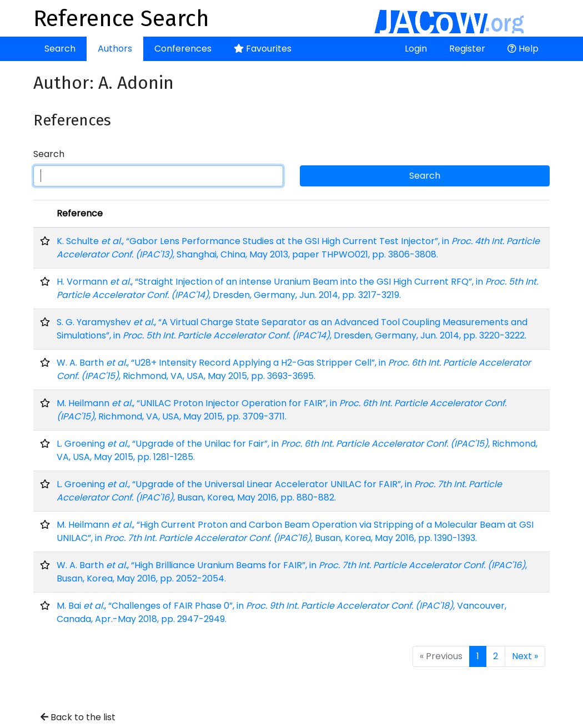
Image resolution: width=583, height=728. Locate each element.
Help (523, 49)
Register (467, 49)
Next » (525, 656)
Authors (115, 49)
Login (416, 49)
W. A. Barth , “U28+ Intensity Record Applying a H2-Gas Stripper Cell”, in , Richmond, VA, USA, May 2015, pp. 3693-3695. (294, 369)
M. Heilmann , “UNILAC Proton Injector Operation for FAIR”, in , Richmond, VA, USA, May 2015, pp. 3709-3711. (282, 410)
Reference (80, 213)
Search (60, 49)
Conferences (183, 49)
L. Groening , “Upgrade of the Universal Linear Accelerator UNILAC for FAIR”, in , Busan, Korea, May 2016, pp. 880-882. (279, 491)
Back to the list (78, 717)
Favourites (263, 49)
